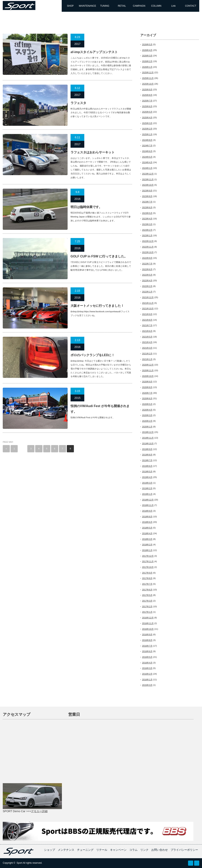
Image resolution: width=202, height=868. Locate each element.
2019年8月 (147, 455)
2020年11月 (148, 370)
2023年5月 (147, 213)
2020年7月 (147, 393)
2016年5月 (147, 657)
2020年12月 (148, 365)
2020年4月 (147, 410)
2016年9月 (147, 634)
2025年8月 (147, 95)
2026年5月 (147, 44)
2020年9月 (147, 382)
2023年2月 (147, 230)
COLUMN (156, 6)
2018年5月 (147, 528)
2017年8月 (147, 578)
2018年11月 (148, 505)
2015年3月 (147, 685)
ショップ (50, 850)
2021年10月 (148, 309)
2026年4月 (147, 50)
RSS (191, 863)
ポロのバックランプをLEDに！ (93, 355)
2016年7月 (147, 646)
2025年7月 (147, 101)
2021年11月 (148, 303)
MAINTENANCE (88, 6)
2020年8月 (147, 387)
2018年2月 (147, 545)
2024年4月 (147, 162)
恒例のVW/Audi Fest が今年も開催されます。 (100, 409)
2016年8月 (147, 640)
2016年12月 (148, 618)
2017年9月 (147, 573)
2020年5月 (147, 404)
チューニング (85, 850)
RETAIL (122, 6)
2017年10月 (148, 567)
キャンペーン (118, 850)
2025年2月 (147, 129)
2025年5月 (147, 112)
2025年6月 (147, 106)
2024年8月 (147, 140)
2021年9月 (147, 314)
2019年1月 (147, 494)
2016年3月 (147, 668)
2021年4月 (147, 342)
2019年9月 (147, 449)
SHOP (70, 6)
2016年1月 (147, 680)
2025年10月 (148, 84)
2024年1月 (147, 168)
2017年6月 (147, 590)
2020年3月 (147, 415)
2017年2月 (147, 606)
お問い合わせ (160, 850)
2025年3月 (147, 123)
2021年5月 (147, 337)
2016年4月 (147, 663)
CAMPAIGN (139, 6)
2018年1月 (147, 550)
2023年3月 (147, 224)
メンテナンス (66, 850)
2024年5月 (147, 157)
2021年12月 (148, 297)
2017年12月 (148, 556)
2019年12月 (148, 432)
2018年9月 (147, 511)
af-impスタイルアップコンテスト (94, 52)
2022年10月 (148, 252)
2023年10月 (148, 185)
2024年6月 (147, 151)
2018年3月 (147, 539)
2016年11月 (148, 623)
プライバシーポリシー (184, 850)
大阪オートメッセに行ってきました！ (97, 306)
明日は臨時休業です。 (86, 207)
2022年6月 (147, 269)
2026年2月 (147, 61)
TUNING (105, 6)
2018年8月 (147, 517)
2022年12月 (148, 241)
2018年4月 (147, 533)
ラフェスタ (78, 103)
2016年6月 (147, 651)
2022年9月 (147, 258)
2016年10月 (148, 629)
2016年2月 (147, 674)
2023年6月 (147, 207)
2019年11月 (148, 438)
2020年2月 (147, 421)
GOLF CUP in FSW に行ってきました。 (99, 256)
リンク (144, 850)
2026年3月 (147, 56)
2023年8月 (147, 196)
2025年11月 (148, 78)
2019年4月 (147, 477)
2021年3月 (147, 348)
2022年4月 (147, 281)
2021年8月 (147, 320)
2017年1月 (147, 612)
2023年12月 (148, 174)
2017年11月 (148, 561)
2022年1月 (147, 292)
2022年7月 (147, 264)
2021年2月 (147, 354)
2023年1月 (147, 235)
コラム (133, 850)
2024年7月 (147, 146)
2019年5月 (147, 472)
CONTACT (191, 6)
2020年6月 (147, 398)
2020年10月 (148, 376)
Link (174, 6)
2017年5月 (147, 595)
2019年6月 (147, 466)
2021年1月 (147, 359)
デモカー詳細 (39, 811)
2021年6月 (147, 331)
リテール (102, 850)
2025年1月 (147, 134)
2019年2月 (147, 488)
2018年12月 (148, 500)
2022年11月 (148, 247)
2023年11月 (148, 179)
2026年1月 (147, 67)
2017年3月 (147, 601)
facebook (197, 863)
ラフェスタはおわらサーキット (93, 152)
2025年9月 (147, 90)
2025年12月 (148, 72)
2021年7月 (147, 325)
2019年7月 (147, 460)
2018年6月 (147, 522)
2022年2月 (147, 286)
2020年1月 (147, 427)
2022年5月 (147, 275)
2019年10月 (148, 444)
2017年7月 (147, 584)
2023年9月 (147, 191)
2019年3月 (147, 483)
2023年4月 (147, 219)
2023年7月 (147, 202)
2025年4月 (147, 118)
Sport (19, 863)
